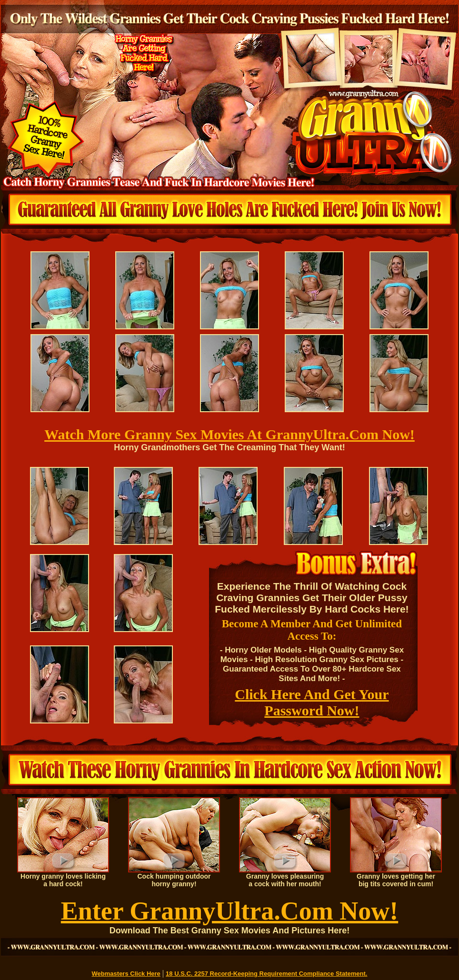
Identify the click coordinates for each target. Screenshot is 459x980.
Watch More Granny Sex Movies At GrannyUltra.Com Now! (229, 434)
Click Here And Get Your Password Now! (312, 702)
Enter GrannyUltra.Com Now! (229, 911)
